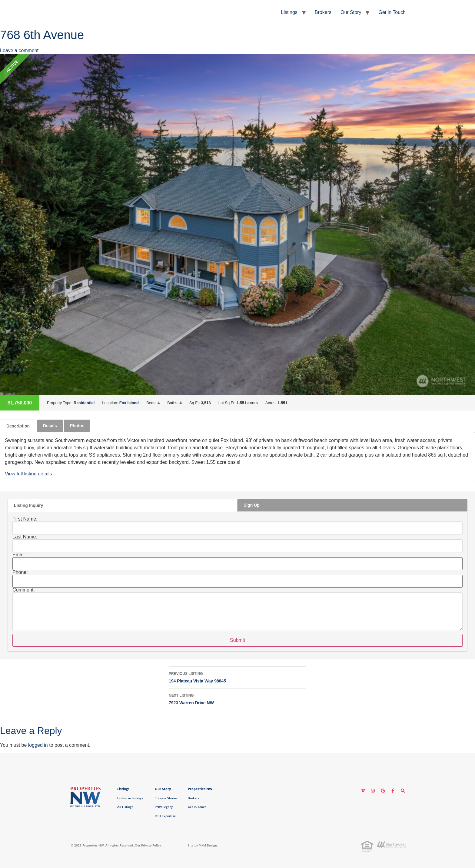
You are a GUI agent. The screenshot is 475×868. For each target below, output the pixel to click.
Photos (77, 426)
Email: (19, 555)
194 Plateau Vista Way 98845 (237, 677)
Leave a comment (19, 50)
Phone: (20, 572)
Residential (84, 403)
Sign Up (252, 505)
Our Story (351, 12)
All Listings (125, 807)
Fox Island (129, 403)
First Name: (25, 519)
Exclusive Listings (130, 798)
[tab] (18, 426)
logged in (38, 745)
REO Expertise (165, 816)
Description (18, 426)
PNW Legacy (164, 807)
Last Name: (25, 537)
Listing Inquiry (28, 505)
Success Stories (166, 798)
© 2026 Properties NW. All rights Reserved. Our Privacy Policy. (116, 845)
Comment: (24, 590)
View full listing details (28, 474)
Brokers (323, 12)
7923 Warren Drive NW (237, 699)
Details (50, 426)
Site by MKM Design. (203, 845)
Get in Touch (392, 12)
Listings (289, 12)
